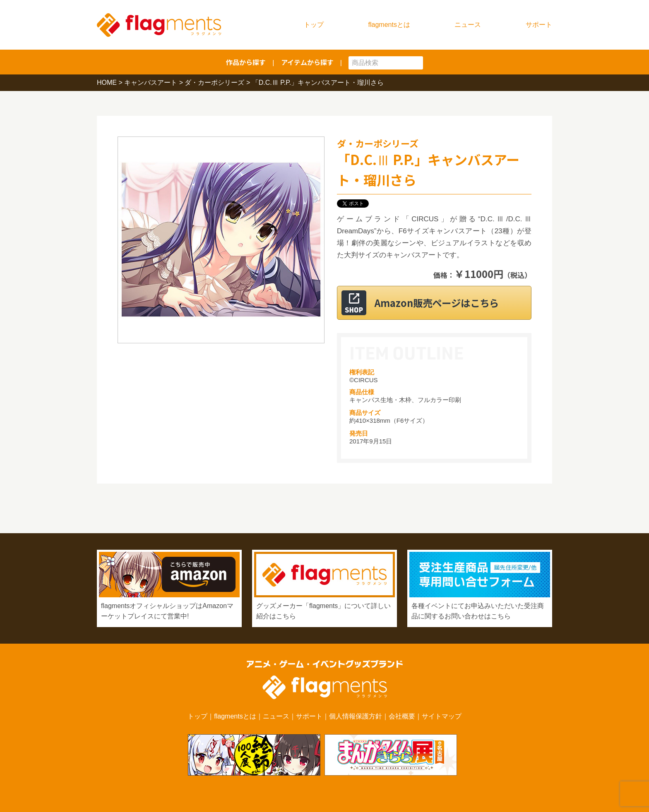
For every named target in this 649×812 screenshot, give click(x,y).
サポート (539, 25)
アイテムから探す (307, 62)
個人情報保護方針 (356, 716)
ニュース (468, 25)
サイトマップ (442, 716)
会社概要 (402, 716)
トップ (314, 25)
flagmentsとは (389, 25)
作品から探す (246, 62)
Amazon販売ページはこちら (444, 303)
